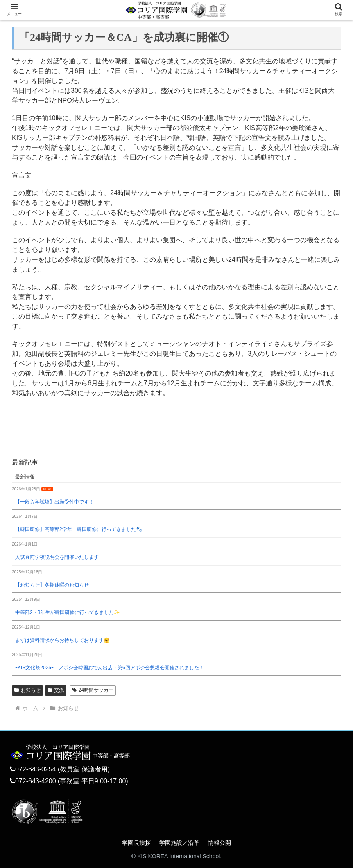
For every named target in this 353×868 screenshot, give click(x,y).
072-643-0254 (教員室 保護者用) (62, 769)
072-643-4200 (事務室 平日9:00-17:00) (72, 781)
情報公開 (219, 843)
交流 (56, 690)
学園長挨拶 (136, 843)
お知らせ (27, 690)
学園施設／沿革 (179, 843)
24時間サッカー (93, 690)
